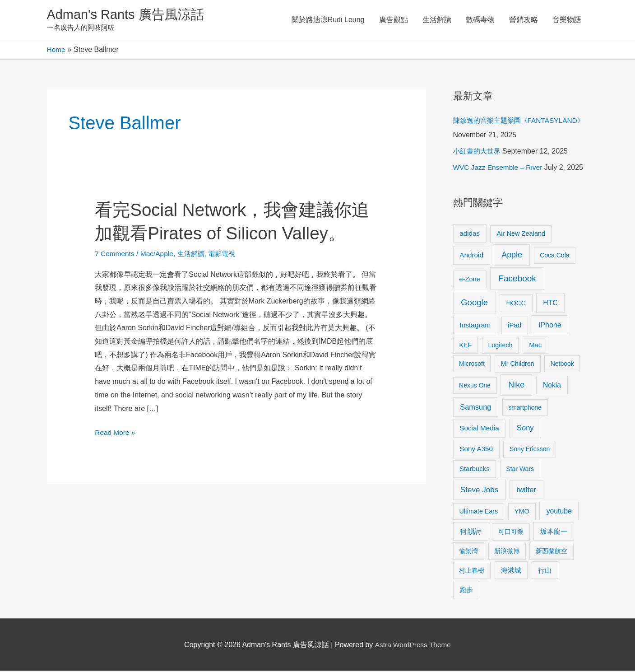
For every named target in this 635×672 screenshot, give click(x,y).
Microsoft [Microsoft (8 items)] (472, 365)
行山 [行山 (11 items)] (545, 571)
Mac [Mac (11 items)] (535, 346)
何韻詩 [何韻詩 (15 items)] (471, 533)
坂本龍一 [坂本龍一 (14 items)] (554, 533)
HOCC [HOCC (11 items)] (516, 304)
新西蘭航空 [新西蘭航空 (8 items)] (552, 552)
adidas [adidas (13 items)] (470, 234)
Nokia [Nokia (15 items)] (552, 386)
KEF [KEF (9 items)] (465, 346)
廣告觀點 (394, 20)
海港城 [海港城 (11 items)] (511, 571)
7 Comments (115, 254)
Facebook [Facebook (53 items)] (517, 279)
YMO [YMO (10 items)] (522, 512)
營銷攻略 (524, 20)
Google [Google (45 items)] (474, 303)
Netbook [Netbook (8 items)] (562, 365)
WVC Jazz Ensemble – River (499, 169)
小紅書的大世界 (478, 152)
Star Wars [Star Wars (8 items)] (520, 470)
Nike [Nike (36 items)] (516, 386)
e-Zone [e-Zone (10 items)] (470, 280)
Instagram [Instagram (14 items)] (475, 326)
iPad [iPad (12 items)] (514, 326)
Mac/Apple (159, 254)
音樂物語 (567, 20)
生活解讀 (437, 20)
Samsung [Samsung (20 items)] (475, 408)
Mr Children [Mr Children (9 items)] (518, 365)
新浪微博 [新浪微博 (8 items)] (507, 552)
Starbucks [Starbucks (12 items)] (475, 470)
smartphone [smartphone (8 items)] (525, 409)
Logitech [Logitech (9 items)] (500, 346)
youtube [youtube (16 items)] (559, 512)
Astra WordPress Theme (413, 646)
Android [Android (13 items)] (471, 256)
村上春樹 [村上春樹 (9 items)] (472, 571)
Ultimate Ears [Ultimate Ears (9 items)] (478, 512)
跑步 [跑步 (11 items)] (466, 591)
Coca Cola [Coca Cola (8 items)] (554, 257)
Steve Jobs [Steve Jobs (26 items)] (479, 491)
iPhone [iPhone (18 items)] (550, 326)
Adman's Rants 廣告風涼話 (128, 15)
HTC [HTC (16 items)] (550, 304)
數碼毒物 (480, 20)
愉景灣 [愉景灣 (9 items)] (468, 552)
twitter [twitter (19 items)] (526, 490)
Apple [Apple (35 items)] (512, 256)
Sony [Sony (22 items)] (525, 429)
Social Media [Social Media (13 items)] (479, 429)
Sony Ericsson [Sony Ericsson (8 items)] (530, 450)
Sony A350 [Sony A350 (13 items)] (476, 450)
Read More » (116, 432)
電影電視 (227, 254)
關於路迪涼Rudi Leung (328, 20)
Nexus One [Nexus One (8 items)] (475, 387)
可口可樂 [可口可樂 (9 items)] (511, 533)
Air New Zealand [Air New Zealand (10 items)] (521, 234)
